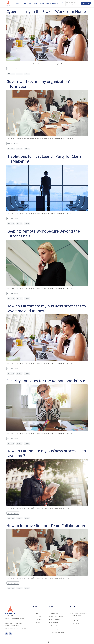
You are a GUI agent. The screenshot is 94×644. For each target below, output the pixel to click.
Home (17, 4)
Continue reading (13, 69)
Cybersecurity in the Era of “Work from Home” (47, 11)
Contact (55, 4)
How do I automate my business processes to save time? (46, 453)
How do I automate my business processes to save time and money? (46, 308)
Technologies (33, 4)
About (48, 4)
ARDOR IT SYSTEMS (43, 642)
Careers (42, 4)
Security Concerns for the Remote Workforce (46, 381)
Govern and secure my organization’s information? (39, 84)
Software (27, 74)
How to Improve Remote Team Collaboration (46, 526)
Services (24, 4)
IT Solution (11, 74)
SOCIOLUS (58, 642)
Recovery (19, 74)
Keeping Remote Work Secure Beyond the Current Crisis (43, 234)
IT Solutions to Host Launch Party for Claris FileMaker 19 (44, 159)
